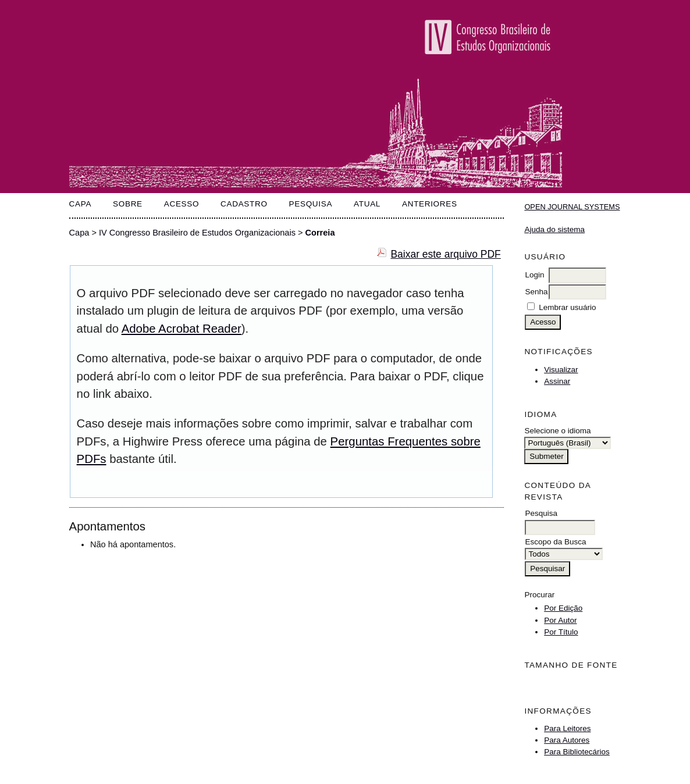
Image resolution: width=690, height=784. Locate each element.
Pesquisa (311, 204)
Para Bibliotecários (577, 752)
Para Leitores (567, 728)
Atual (367, 204)
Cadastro (244, 204)
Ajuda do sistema (554, 229)
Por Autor (560, 620)
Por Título (561, 632)
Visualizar (561, 370)
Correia (320, 233)
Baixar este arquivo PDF (445, 254)
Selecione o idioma (557, 431)
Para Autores (567, 740)
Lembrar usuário (567, 307)
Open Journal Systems (572, 207)
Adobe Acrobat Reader (182, 329)
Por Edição (563, 608)
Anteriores (430, 204)
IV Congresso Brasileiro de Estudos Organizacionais (197, 233)
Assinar (557, 381)
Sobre (128, 204)
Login (534, 275)
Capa (81, 204)
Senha (536, 292)
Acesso (182, 204)
